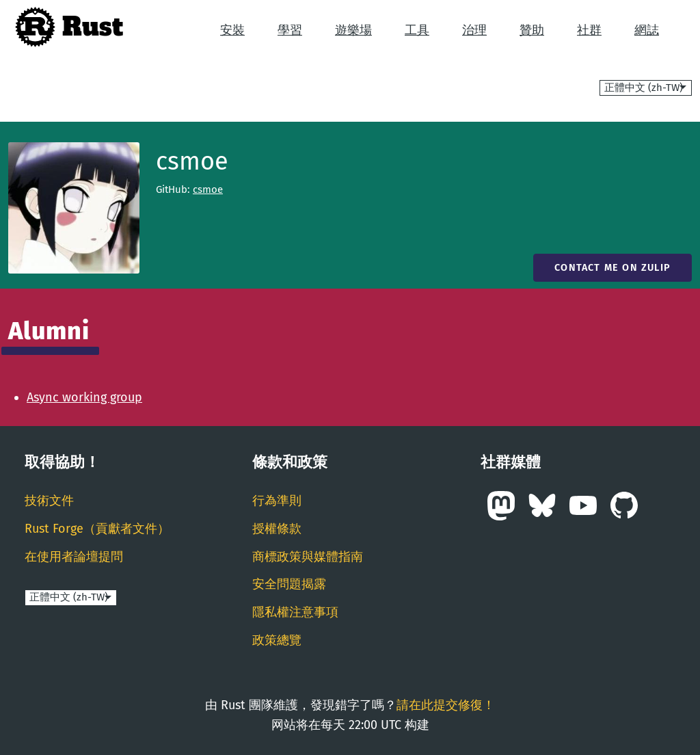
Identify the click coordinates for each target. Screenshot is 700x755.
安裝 (232, 30)
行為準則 (277, 501)
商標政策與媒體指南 (308, 557)
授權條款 (277, 529)
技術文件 (49, 501)
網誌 (647, 30)
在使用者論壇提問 (74, 557)
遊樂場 (353, 30)
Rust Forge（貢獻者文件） (97, 529)
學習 (290, 30)
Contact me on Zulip (612, 268)
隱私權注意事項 (295, 612)
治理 (474, 30)
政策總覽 (277, 640)
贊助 (532, 30)
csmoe (208, 189)
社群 (589, 30)
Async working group (84, 397)
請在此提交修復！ (446, 705)
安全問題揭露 (289, 584)
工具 (417, 30)
